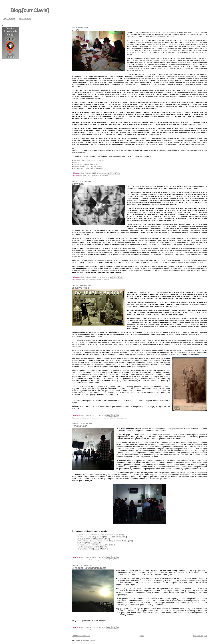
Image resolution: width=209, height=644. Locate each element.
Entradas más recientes (81, 636)
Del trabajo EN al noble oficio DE (90, 545)
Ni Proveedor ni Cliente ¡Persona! (90, 537)
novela (109, 418)
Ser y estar (78, 184)
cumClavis (81, 543)
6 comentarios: (102, 557)
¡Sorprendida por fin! (85, 549)
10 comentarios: (101, 627)
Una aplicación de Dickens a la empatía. (89, 168)
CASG (75, 30)
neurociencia (102, 418)
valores (124, 418)
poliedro (130, 200)
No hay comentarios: (104, 277)
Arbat (147, 435)
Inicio (142, 636)
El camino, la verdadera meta (89, 568)
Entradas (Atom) (89, 640)
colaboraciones (96, 176)
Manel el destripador (85, 547)
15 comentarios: (102, 173)
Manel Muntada (25, 19)
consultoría (105, 176)
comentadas (170, 116)
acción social (82, 176)
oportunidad (176, 429)
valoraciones (116, 560)
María (167, 435)
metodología (90, 630)
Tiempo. (76, 162)
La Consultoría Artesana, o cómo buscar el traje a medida (99, 541)
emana (145, 429)
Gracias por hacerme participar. (85, 164)
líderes (167, 386)
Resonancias (79, 426)
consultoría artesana (103, 280)
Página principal (9, 19)
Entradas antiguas (200, 636)
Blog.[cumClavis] (30, 10)
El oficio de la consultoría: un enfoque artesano (95, 535)
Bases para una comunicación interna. (88, 166)
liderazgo (94, 418)
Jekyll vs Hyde (80, 288)
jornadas (108, 560)
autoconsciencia (83, 280)
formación (102, 560)
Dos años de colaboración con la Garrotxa (89, 160)
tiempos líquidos (116, 418)
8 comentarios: (102, 415)
